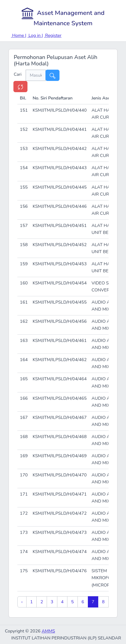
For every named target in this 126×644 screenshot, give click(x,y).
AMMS (48, 631)
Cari (20, 74)
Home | (19, 35)
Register (53, 35)
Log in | (35, 35)
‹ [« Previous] (22, 602)
